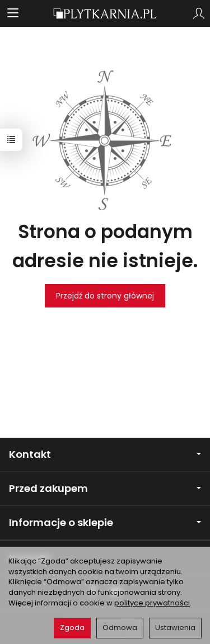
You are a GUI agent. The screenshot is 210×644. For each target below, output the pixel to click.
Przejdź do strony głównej (105, 296)
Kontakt (105, 454)
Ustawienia (175, 628)
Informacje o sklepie (105, 522)
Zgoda (72, 628)
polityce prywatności (152, 603)
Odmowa (120, 628)
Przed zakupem (105, 488)
